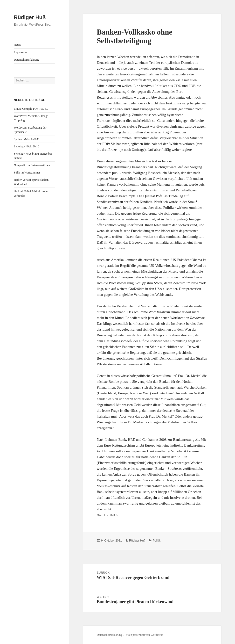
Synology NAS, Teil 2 (27, 146)
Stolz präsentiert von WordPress (145, 635)
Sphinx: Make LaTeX (26, 139)
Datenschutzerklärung (26, 60)
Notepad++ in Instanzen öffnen (32, 165)
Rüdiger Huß (30, 17)
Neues (17, 45)
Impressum (20, 52)
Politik (157, 541)
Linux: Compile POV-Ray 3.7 (31, 109)
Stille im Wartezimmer (27, 173)
